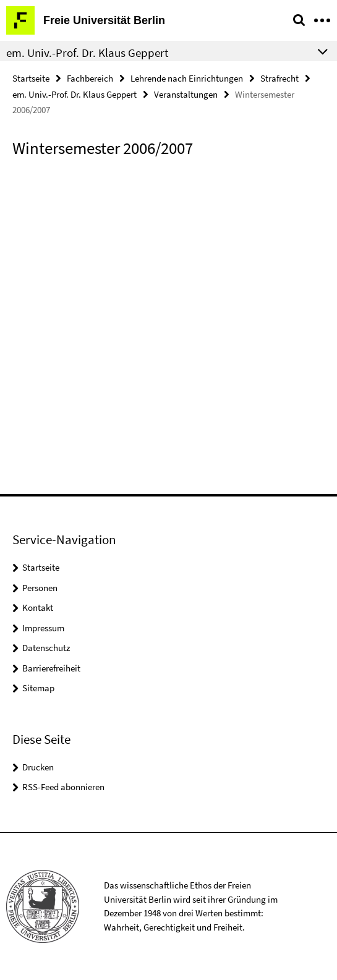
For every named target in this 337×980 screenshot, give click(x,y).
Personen (40, 588)
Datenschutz (46, 648)
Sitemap (38, 688)
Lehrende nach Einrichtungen (187, 78)
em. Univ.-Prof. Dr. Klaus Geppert (75, 94)
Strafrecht (279, 78)
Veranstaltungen (186, 94)
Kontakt (38, 607)
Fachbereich (90, 78)
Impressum (43, 628)
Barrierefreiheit (51, 668)
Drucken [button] (38, 767)
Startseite (31, 78)
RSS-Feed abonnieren (63, 787)
